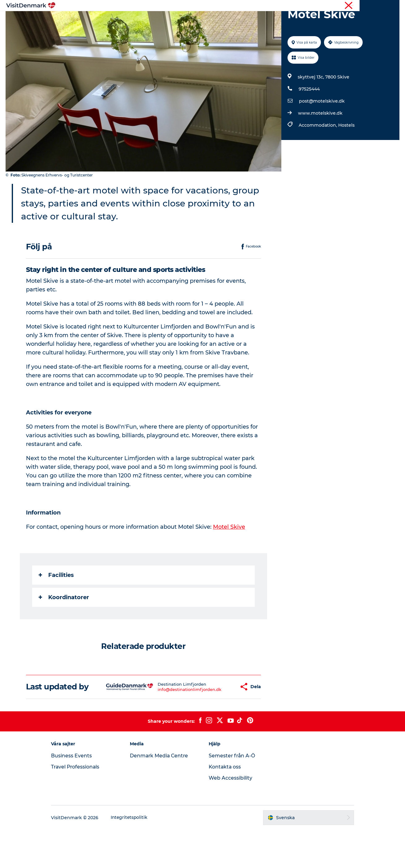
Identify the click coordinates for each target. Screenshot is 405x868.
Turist (377, 6)
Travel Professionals (81, 805)
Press (394, 6)
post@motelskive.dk (322, 130)
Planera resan (266, 20)
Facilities (57, 604)
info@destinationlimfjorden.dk (171, 723)
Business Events (77, 794)
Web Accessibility (230, 816)
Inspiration (135, 20)
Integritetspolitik (135, 856)
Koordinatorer (64, 627)
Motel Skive (229, 556)
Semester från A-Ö (232, 794)
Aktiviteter (196, 20)
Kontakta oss (225, 805)
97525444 (309, 118)
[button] (217, 721)
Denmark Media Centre (162, 794)
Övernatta (229, 20)
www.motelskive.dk (320, 142)
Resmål (166, 20)
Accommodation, (318, 155)
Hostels (346, 155)
